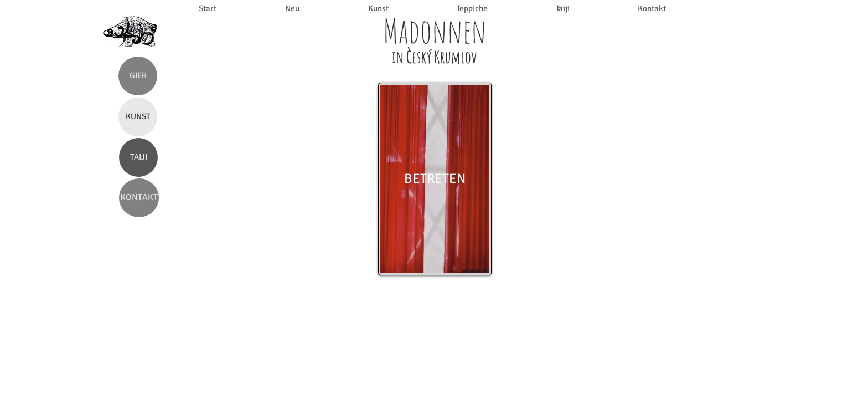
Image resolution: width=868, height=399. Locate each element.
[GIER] (138, 76)
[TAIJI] (138, 157)
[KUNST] (138, 117)
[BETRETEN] (435, 179)
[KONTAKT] (139, 198)
